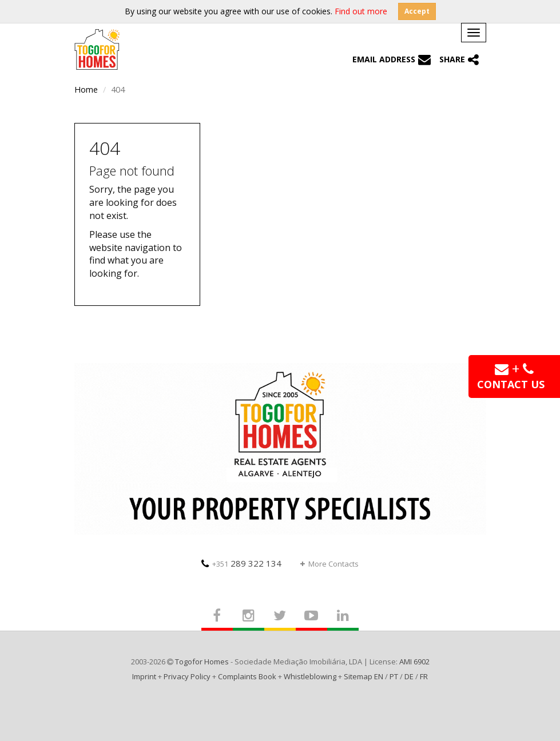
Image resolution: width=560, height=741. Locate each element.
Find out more (361, 11)
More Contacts (329, 564)
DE (409, 676)
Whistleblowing (310, 676)
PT (394, 676)
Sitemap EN (364, 676)
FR (424, 676)
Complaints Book (247, 676)
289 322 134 (241, 563)
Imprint (144, 676)
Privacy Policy (187, 676)
